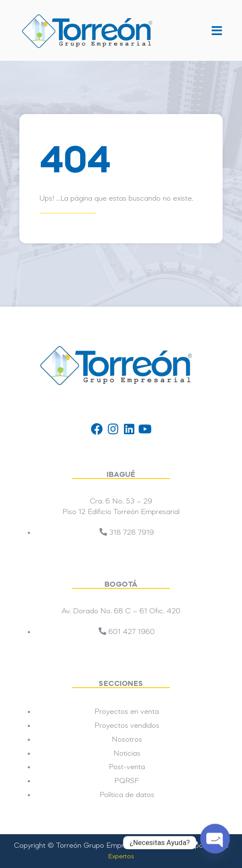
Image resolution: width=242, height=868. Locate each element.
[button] (212, 30)
